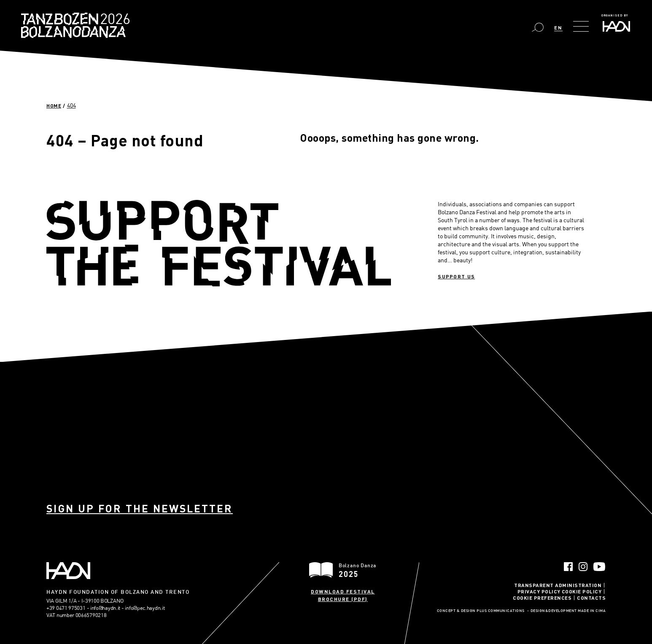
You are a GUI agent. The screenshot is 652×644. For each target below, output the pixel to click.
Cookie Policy (582, 591)
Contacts (591, 598)
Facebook (568, 567)
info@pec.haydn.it (145, 608)
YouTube (599, 567)
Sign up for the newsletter (140, 508)
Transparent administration (558, 585)
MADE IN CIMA (592, 611)
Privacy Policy (539, 591)
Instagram (583, 567)
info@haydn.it (105, 608)
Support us (456, 276)
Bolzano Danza (113, 20)
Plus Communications (501, 611)
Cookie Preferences (542, 598)
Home (54, 105)
